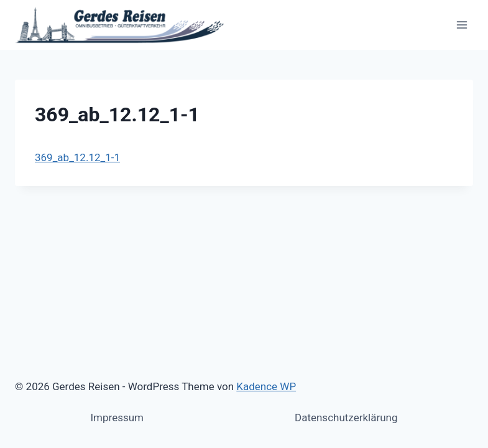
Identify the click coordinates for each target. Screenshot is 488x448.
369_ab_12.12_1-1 (77, 157)
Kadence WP (266, 386)
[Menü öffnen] (462, 25)
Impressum (117, 418)
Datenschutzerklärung (346, 418)
